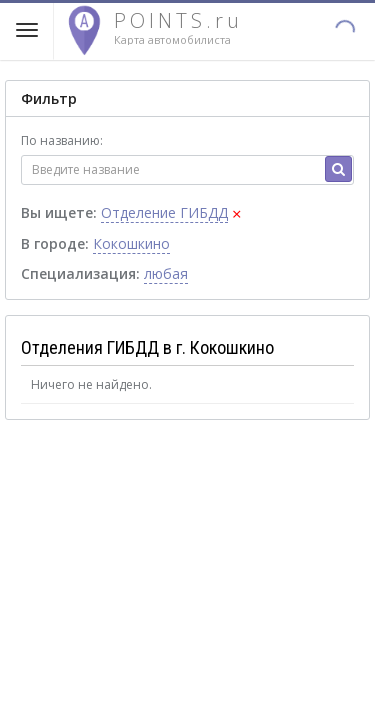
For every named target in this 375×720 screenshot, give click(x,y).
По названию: (62, 140)
